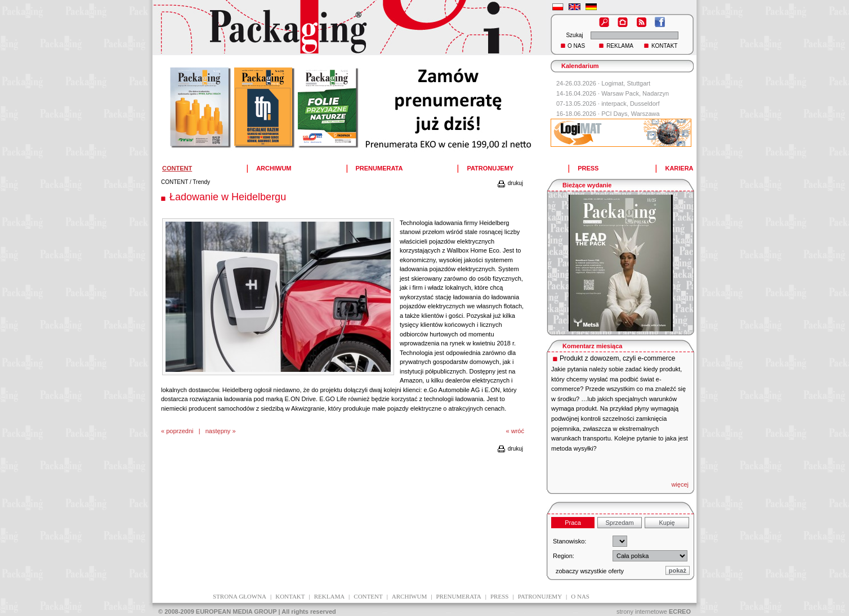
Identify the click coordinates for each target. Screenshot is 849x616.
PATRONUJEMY (490, 168)
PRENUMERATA (379, 168)
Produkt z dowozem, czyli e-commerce (617, 358)
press (499, 596)
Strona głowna (240, 596)
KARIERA (679, 168)
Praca (573, 523)
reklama (329, 596)
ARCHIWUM (274, 168)
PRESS (588, 168)
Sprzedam (619, 523)
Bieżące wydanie (587, 185)
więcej (680, 484)
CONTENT (175, 182)
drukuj (510, 183)
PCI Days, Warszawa (631, 114)
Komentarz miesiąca (592, 346)
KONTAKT (664, 46)
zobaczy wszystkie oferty (590, 571)
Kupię (667, 523)
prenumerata (458, 596)
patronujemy (540, 596)
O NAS (576, 46)
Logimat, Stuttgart (626, 83)
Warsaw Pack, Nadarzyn (635, 93)
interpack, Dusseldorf (630, 104)
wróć (518, 431)
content (368, 596)
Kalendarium (580, 66)
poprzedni (180, 431)
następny (218, 431)
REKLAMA (620, 46)
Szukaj (574, 35)
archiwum (409, 596)
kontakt (290, 596)
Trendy (201, 182)
